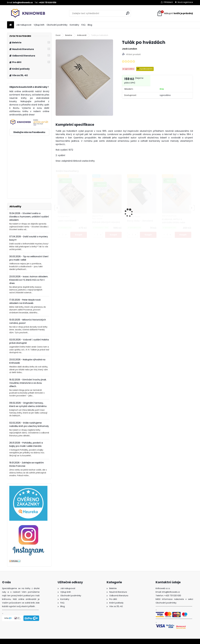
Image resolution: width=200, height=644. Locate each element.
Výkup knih (39, 25)
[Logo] (26, 13)
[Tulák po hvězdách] (84, 78)
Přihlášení (168, 2)
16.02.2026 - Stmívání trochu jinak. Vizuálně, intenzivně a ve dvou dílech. (28, 383)
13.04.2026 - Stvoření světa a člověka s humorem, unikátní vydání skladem (29, 217)
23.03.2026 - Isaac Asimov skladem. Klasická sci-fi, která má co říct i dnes (29, 280)
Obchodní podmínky (57, 25)
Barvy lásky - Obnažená (140, 221)
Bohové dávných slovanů (106, 222)
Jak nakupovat (24, 25)
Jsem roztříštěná (67, 221)
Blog (90, 25)
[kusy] (63, 235)
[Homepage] (11, 25)
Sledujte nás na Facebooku (29, 132)
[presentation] (57, 208)
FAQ (83, 25)
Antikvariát (82, 35)
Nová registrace (185, 2)
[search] (128, 13)
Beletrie (69, 35)
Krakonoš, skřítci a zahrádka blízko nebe (174, 221)
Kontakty (74, 25)
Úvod (58, 35)
